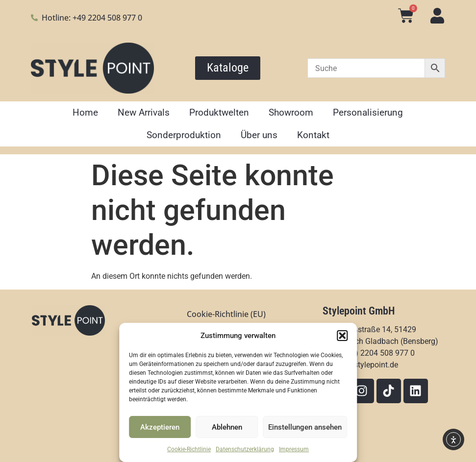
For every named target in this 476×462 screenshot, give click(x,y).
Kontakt (313, 135)
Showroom (291, 112)
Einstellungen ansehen (305, 427)
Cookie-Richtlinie (189, 449)
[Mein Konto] (437, 16)
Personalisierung (368, 112)
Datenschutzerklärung (245, 449)
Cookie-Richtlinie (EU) (226, 314)
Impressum (294, 449)
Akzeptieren (160, 427)
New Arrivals (144, 112)
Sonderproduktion (184, 135)
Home (85, 112)
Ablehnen (227, 427)
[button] (342, 336)
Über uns (259, 135)
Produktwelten (219, 112)
